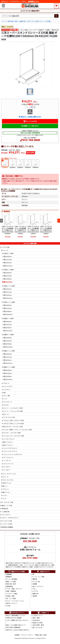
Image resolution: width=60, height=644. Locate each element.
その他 (8, 606)
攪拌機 (35, 579)
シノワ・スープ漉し (39, 577)
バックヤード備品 (12, 594)
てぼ (34, 589)
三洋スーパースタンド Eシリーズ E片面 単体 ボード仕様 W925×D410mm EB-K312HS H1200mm (46, 230)
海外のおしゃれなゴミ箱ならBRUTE (17, 630)
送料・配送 (36, 618)
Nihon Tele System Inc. (30, 638)
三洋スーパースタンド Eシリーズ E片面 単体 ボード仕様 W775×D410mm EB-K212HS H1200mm (33, 230)
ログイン (4, 1)
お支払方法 (36, 620)
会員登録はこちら (33, 1)
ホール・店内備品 (12, 579)
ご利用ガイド (43, 613)
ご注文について (38, 615)
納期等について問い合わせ (30, 126)
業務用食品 (10, 586)
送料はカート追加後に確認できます (30, 117)
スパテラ (36, 591)
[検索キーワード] (28, 16)
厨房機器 (9, 574)
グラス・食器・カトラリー (14, 589)
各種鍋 (35, 584)
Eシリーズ (33, 30)
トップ (4, 21)
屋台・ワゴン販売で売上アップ (16, 625)
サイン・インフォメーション (15, 601)
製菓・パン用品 (11, 581)
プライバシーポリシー (27, 635)
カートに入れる (30, 121)
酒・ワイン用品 (11, 598)
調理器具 (9, 577)
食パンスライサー (38, 586)
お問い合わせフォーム (30, 549)
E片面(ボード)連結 (44, 30)
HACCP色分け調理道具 (13, 627)
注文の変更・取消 (38, 625)
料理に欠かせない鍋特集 (14, 618)
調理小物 (36, 594)
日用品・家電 (10, 596)
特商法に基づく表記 (41, 635)
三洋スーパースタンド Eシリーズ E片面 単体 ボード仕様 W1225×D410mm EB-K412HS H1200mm (8, 230)
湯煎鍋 (35, 596)
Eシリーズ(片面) (45, 21)
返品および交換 (38, 623)
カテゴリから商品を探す (30, 11)
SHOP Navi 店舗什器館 (9, 30)
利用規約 (17, 635)
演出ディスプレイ (12, 603)
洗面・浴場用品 (11, 591)
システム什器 (23, 30)
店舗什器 (22, 21)
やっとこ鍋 (36, 581)
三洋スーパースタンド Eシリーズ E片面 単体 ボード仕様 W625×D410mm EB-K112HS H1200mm (20, 230)
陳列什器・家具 (13, 21)
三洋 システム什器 (33, 21)
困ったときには (38, 627)
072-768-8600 (31, 140)
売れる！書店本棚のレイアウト (16, 615)
